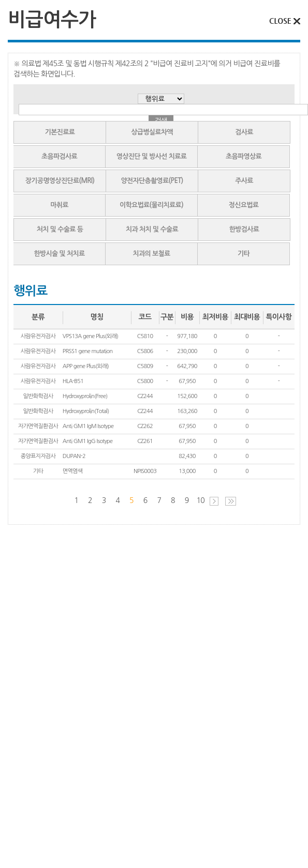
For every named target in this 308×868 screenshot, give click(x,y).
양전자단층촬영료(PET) (152, 181)
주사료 (244, 181)
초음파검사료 (59, 156)
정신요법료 (244, 205)
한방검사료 (244, 229)
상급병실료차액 (152, 132)
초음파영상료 (244, 156)
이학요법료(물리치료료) (151, 205)
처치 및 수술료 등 (60, 229)
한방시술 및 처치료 (59, 254)
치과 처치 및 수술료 (152, 229)
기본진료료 (60, 132)
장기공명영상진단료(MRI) (60, 181)
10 (201, 500)
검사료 (244, 132)
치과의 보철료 (151, 254)
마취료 (59, 205)
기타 (244, 254)
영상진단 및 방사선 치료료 (152, 156)
